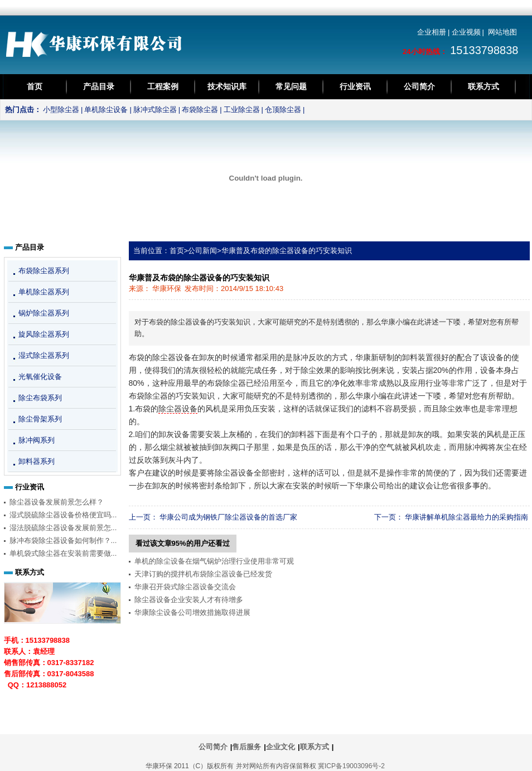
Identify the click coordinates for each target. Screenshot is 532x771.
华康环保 (167, 288)
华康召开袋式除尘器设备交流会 (185, 587)
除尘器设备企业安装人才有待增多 (189, 600)
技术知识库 (227, 86)
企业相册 (432, 32)
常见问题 (291, 86)
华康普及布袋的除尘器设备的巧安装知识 (287, 251)
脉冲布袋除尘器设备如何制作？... (63, 540)
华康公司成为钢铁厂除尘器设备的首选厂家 (228, 517)
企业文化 (280, 747)
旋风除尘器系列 (44, 334)
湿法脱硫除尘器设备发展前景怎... (63, 528)
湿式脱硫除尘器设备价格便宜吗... (63, 515)
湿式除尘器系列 (44, 355)
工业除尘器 (242, 110)
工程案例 (163, 86)
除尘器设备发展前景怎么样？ (57, 502)
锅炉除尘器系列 (44, 313)
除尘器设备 (178, 409)
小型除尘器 (61, 110)
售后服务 (246, 747)
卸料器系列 (37, 461)
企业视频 (466, 32)
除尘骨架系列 (40, 419)
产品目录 (99, 86)
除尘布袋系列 (40, 398)
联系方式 (483, 86)
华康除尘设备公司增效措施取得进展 (192, 612)
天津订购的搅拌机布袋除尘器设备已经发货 (203, 574)
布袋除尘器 (200, 110)
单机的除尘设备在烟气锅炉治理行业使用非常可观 (214, 561)
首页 (35, 86)
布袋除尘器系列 (44, 271)
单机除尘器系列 (44, 292)
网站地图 (502, 32)
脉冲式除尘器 (155, 110)
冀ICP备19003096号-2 (351, 766)
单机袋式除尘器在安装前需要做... (63, 553)
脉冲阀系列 (37, 440)
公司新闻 (202, 251)
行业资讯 (355, 86)
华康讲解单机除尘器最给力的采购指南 (466, 517)
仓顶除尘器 (283, 110)
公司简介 (419, 86)
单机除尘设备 (106, 110)
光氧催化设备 (40, 377)
